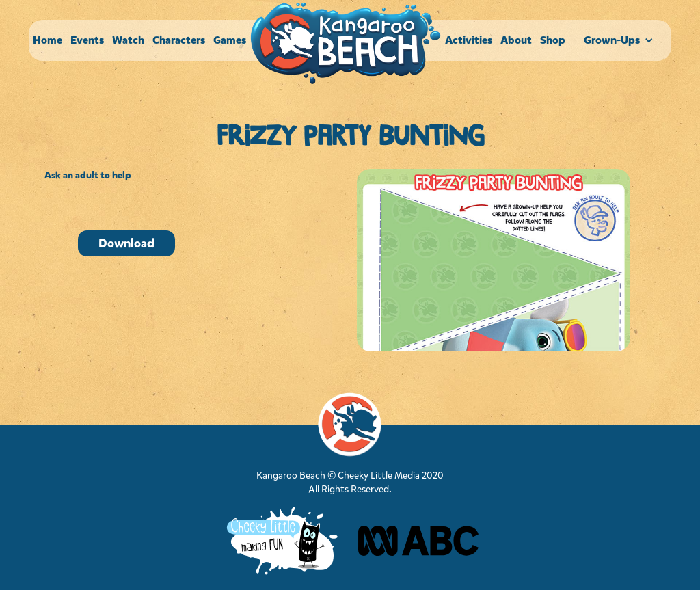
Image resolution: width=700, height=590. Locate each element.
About (516, 40)
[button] (620, 40)
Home (48, 40)
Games (230, 40)
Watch (128, 40)
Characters (179, 40)
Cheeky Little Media (379, 475)
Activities (469, 40)
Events (87, 40)
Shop (553, 40)
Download (126, 243)
